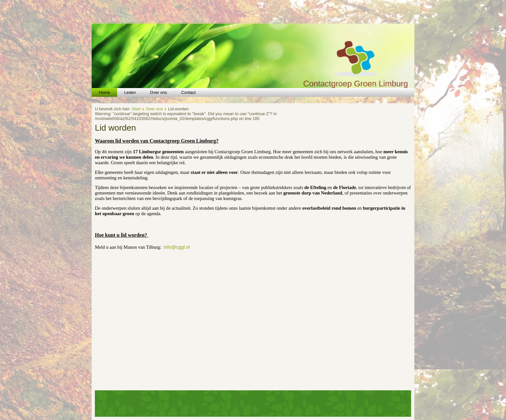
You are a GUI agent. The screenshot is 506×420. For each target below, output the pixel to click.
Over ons (159, 92)
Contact (189, 92)
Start (136, 109)
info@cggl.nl (177, 247)
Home (104, 92)
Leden (130, 92)
